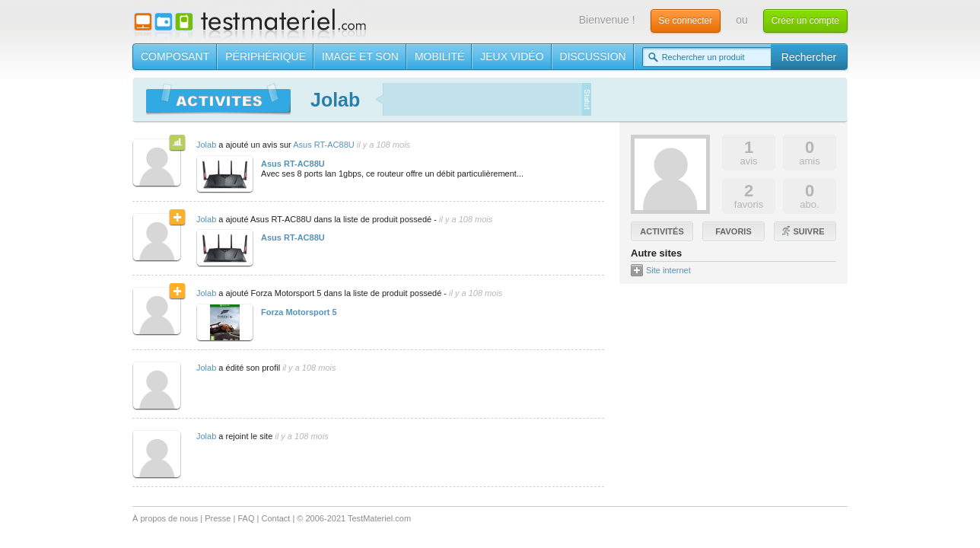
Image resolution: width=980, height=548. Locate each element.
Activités (662, 231)
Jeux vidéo (512, 56)
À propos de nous (165, 518)
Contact (275, 518)
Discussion (593, 56)
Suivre (809, 231)
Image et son (360, 56)
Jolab (206, 145)
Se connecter (686, 21)
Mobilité (439, 56)
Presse (218, 518)
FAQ (246, 518)
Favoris (733, 231)
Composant (175, 56)
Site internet (668, 270)
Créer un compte (805, 21)
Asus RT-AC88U (324, 145)
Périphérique (266, 56)
